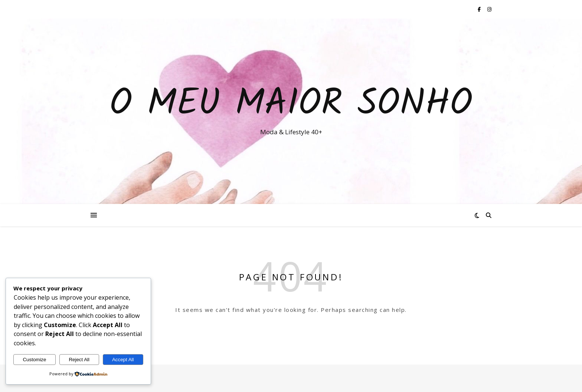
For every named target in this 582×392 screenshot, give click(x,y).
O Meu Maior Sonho (291, 105)
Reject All (79, 360)
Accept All (123, 360)
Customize (34, 360)
